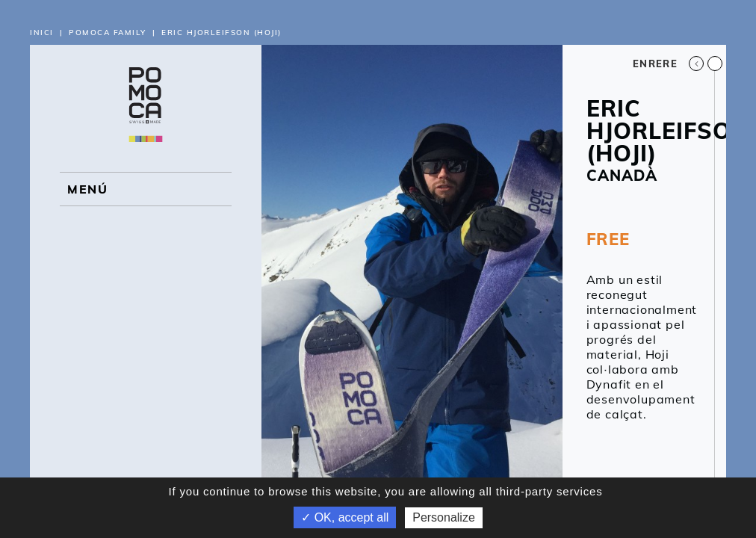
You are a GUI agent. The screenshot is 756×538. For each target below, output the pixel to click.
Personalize (444, 517)
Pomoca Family (108, 33)
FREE (608, 239)
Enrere (668, 64)
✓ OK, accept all (345, 517)
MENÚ (87, 189)
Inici (42, 33)
